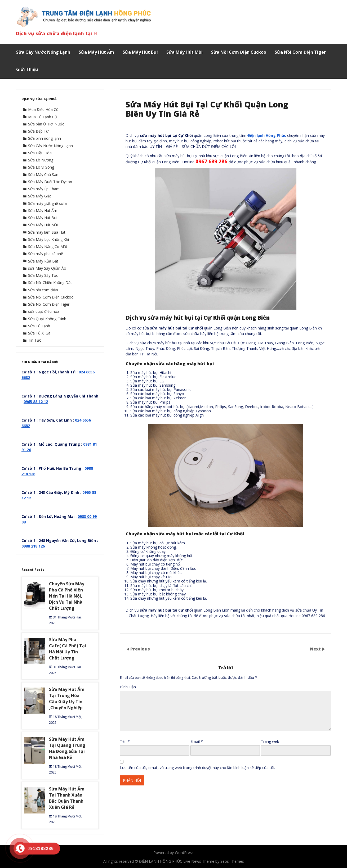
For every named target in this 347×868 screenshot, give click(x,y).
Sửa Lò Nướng (41, 160)
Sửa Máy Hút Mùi (184, 52)
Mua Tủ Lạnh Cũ (43, 117)
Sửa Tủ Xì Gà (39, 333)
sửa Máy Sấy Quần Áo (47, 268)
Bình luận (128, 687)
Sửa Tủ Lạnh (39, 326)
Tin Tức (35, 340)
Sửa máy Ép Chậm (44, 189)
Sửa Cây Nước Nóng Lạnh (43, 52)
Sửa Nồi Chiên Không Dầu (50, 282)
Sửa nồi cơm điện (43, 290)
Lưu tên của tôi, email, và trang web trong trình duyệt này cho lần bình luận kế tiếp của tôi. (197, 768)
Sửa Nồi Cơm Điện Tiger (300, 52)
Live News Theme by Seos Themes (214, 861)
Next (316, 649)
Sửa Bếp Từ (38, 131)
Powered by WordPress (173, 853)
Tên (125, 741)
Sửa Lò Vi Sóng (41, 167)
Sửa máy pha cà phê (46, 254)
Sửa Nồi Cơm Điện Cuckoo (239, 52)
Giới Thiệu (27, 69)
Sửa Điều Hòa (40, 153)
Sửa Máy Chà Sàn (43, 175)
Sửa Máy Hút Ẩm (96, 52)
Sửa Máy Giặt (40, 196)
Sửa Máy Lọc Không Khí (48, 239)
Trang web (270, 741)
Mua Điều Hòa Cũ (43, 109)
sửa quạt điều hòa (44, 311)
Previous (140, 649)
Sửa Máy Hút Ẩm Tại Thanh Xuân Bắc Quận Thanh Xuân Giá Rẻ (67, 798)
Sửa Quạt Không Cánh (47, 319)
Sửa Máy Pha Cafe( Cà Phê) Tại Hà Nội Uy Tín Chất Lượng (68, 649)
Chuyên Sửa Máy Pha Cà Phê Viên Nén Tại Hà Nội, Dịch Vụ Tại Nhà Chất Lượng (67, 596)
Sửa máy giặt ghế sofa (47, 203)
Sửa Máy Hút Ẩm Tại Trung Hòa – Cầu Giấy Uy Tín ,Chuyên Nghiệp (67, 699)
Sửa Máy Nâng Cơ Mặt (48, 247)
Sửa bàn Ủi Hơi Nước (46, 124)
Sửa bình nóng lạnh (45, 138)
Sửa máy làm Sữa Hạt (47, 232)
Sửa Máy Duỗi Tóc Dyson (50, 182)
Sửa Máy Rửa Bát (43, 261)
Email (197, 741)
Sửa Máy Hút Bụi (140, 52)
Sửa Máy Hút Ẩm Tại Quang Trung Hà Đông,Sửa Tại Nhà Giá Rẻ (67, 748)
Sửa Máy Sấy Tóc (43, 275)
